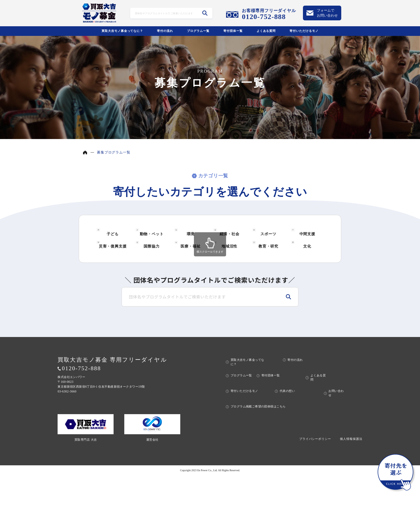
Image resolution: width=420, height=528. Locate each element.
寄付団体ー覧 (233, 31)
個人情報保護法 (351, 491)
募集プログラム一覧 (114, 152)
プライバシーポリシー (315, 491)
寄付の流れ (165, 31)
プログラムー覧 (198, 31)
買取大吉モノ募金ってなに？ (122, 31)
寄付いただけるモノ (304, 31)
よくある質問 (266, 31)
